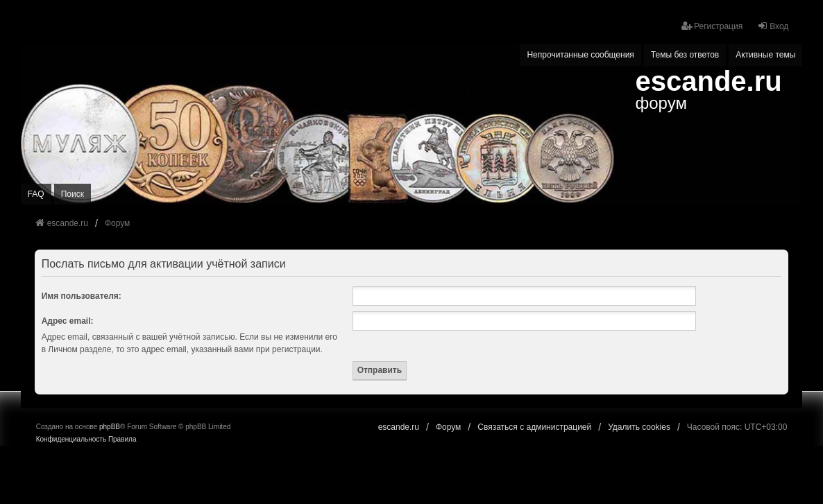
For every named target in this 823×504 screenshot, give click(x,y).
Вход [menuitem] (773, 26)
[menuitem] (71, 440)
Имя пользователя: (82, 296)
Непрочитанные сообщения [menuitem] (580, 55)
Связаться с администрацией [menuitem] (534, 427)
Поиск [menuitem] (73, 194)
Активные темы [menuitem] (765, 55)
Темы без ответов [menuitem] (685, 55)
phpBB (110, 427)
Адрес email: (68, 321)
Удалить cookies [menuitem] (639, 427)
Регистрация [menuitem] (712, 26)
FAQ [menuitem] (36, 194)
